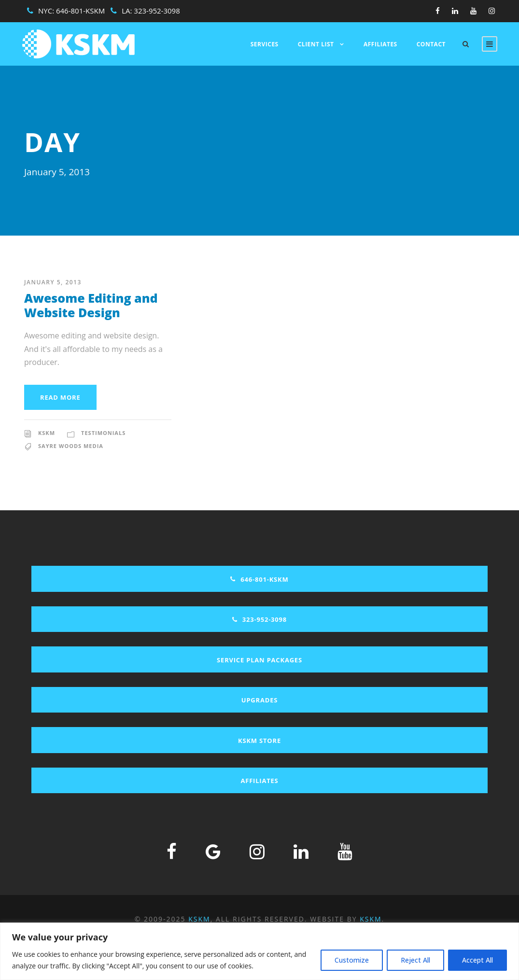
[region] (259, 951)
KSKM (47, 433)
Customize (352, 960)
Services (265, 44)
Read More (60, 397)
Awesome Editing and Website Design (91, 305)
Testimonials (103, 433)
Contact (431, 44)
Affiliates (380, 44)
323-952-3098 (157, 11)
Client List (316, 44)
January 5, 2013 (53, 282)
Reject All (415, 960)
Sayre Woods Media (71, 446)
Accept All (477, 960)
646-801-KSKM (80, 11)
